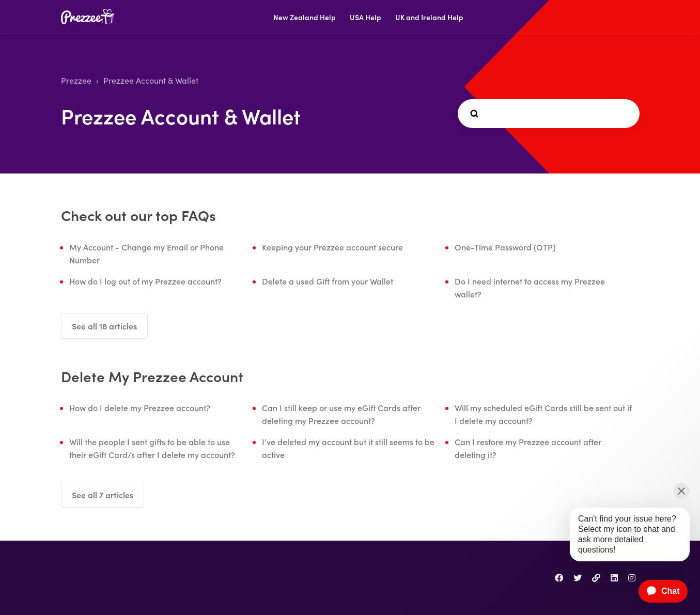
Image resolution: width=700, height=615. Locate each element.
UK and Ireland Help (429, 17)
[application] (658, 591)
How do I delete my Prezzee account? (140, 407)
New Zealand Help (305, 17)
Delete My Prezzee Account (152, 376)
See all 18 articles (104, 326)
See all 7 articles (103, 495)
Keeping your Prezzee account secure (332, 247)
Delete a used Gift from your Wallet (328, 281)
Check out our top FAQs (138, 215)
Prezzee (76, 80)
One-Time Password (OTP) (505, 247)
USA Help (365, 17)
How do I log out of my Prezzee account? (145, 281)
